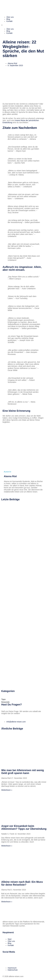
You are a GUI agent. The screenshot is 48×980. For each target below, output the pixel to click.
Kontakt (9, 21)
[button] (24, 25)
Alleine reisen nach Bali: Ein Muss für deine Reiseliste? (22, 883)
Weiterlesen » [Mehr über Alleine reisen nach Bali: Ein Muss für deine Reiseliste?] (7, 902)
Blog (8, 19)
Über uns (10, 17)
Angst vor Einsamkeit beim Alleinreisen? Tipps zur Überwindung (24, 827)
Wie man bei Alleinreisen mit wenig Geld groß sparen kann (23, 772)
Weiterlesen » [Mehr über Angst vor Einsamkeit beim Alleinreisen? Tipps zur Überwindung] (7, 846)
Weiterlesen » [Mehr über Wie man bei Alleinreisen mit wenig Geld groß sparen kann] (7, 790)
